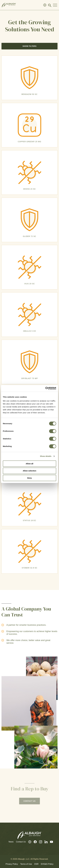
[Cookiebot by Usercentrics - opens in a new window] (45, 388)
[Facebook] (34, 842)
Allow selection (29, 471)
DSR (36, 864)
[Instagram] (39, 842)
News (11, 842)
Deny (30, 478)
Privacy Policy (12, 864)
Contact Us (21, 842)
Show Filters (29, 46)
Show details (46, 456)
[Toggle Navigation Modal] (55, 5)
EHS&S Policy (47, 864)
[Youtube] (50, 842)
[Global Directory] (45, 5)
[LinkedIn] (45, 842)
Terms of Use (26, 864)
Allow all (30, 464)
